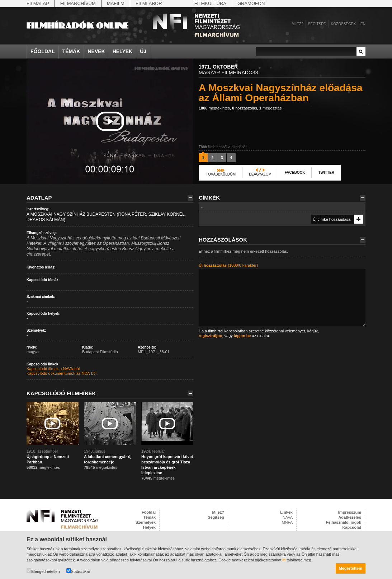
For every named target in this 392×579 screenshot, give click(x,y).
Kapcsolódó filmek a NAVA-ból (53, 369)
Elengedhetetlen (43, 571)
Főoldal (43, 51)
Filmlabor (149, 3)
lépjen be (242, 336)
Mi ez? (297, 24)
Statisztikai (78, 571)
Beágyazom (260, 174)
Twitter (326, 172)
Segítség (317, 24)
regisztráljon (210, 336)
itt (284, 560)
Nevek (96, 51)
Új (143, 51)
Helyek (123, 51)
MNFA (287, 522)
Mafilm (116, 3)
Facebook (295, 172)
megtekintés (214, 108)
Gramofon (251, 3)
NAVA (288, 517)
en (363, 24)
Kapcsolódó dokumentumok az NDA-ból (62, 373)
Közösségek (343, 24)
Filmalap (38, 3)
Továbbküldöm (221, 174)
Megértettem (351, 568)
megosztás (270, 108)
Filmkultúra (210, 3)
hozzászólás (245, 108)
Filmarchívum (78, 3)
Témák (71, 51)
